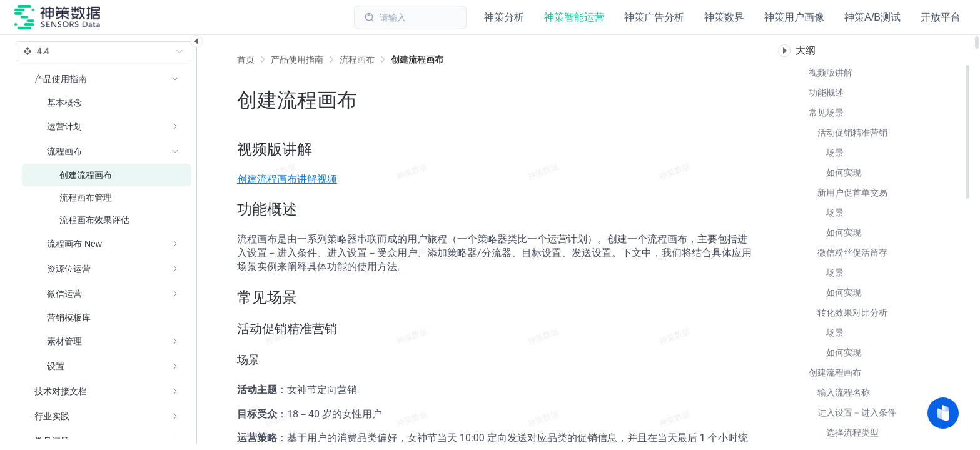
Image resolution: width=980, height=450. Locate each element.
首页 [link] (246, 59)
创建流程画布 (417, 59)
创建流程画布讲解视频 (287, 179)
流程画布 (357, 59)
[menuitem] (107, 222)
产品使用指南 (297, 59)
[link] (297, 59)
